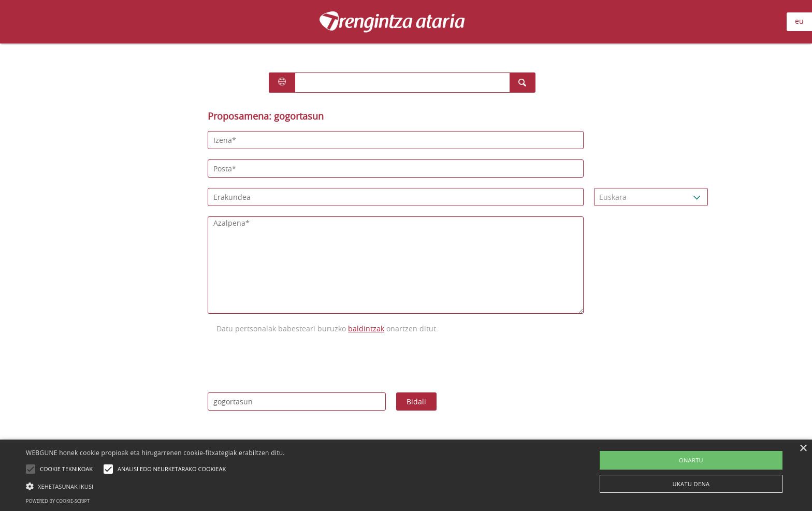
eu (799, 21)
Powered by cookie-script (58, 501)
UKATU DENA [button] (691, 484)
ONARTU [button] (691, 460)
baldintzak (366, 328)
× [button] (803, 449)
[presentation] (286, 362)
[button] (155, 486)
